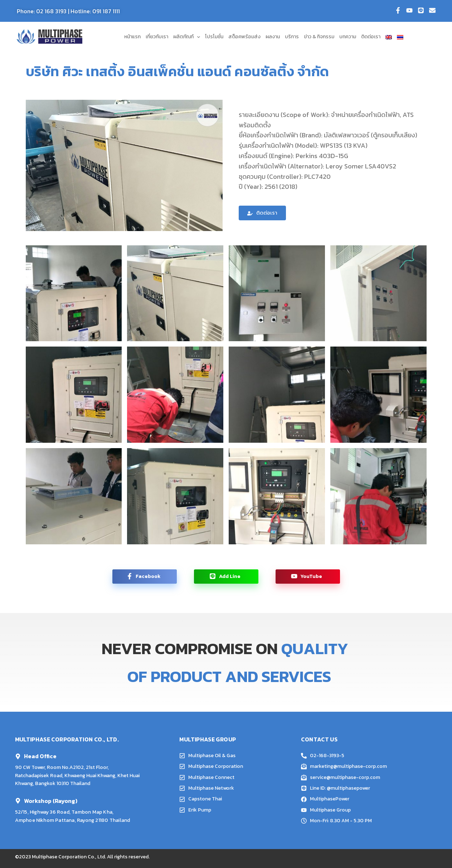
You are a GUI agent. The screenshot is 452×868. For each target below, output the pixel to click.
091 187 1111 (106, 11)
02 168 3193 (51, 11)
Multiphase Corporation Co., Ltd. (69, 857)
